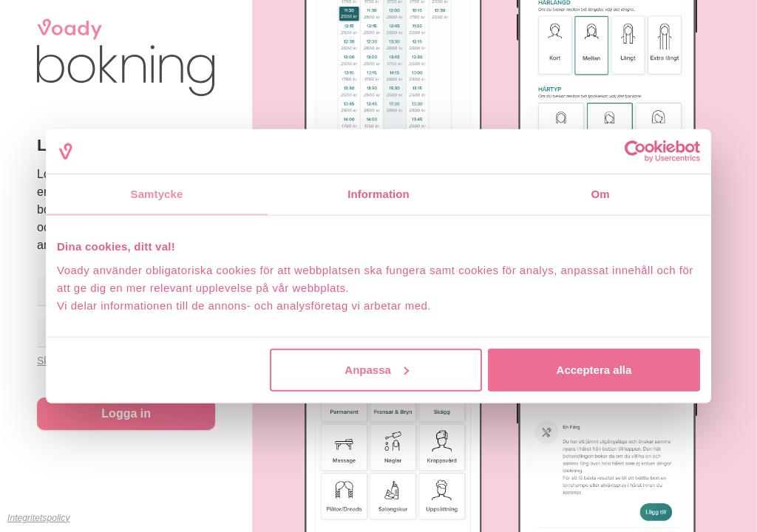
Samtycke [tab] (157, 194)
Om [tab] (600, 194)
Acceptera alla (594, 369)
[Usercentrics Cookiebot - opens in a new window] (635, 151)
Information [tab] (378, 194)
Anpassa (377, 369)
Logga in (126, 413)
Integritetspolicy (38, 518)
